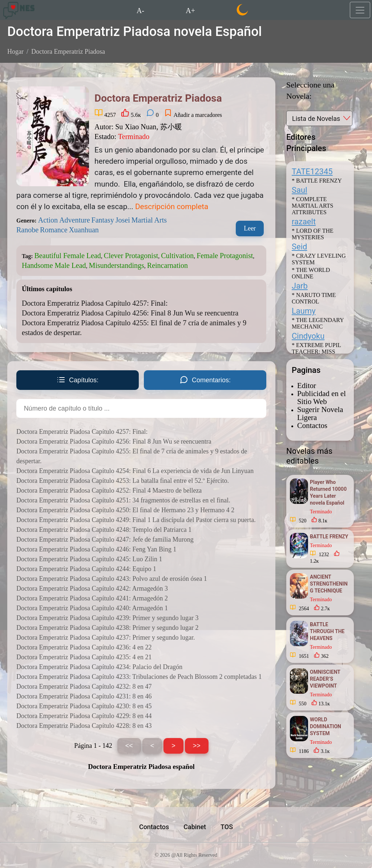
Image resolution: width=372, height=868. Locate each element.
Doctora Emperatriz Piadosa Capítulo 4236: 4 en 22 (84, 647)
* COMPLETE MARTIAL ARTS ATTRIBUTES (312, 206)
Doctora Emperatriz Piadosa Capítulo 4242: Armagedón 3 (92, 588)
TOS (227, 827)
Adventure (74, 220)
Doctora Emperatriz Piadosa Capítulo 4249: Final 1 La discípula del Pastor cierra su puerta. (136, 520)
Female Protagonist (225, 256)
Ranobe (27, 230)
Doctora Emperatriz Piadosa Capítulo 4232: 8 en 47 (84, 686)
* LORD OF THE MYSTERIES (313, 234)
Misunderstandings (117, 265)
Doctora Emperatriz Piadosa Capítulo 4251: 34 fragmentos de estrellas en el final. (123, 500)
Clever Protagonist (131, 256)
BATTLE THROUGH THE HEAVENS (327, 631)
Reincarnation (167, 265)
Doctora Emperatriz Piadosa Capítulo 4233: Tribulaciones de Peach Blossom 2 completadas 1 (139, 677)
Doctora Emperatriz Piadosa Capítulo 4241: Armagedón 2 (92, 598)
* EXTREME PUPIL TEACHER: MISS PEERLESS (316, 352)
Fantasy (103, 220)
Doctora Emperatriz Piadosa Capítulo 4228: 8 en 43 (84, 726)
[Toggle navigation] (360, 10)
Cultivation (177, 256)
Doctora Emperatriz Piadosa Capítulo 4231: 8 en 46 (84, 696)
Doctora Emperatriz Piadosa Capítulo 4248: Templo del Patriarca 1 (104, 530)
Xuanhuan (84, 230)
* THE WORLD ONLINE (311, 273)
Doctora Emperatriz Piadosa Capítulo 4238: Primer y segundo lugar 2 (107, 628)
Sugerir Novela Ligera (320, 413)
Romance (54, 230)
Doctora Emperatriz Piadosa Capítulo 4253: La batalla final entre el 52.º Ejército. (123, 481)
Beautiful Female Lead (68, 256)
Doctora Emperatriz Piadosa (68, 52)
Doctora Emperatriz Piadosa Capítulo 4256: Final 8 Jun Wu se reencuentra (130, 313)
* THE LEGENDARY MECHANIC (318, 323)
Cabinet (195, 827)
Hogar (15, 52)
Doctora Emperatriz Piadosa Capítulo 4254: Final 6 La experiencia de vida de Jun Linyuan (135, 471)
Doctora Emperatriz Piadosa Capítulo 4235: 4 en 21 (84, 657)
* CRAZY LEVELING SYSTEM (319, 259)
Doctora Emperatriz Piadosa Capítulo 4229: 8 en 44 (84, 716)
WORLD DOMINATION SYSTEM (325, 726)
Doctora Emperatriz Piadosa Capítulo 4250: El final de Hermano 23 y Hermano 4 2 (125, 510)
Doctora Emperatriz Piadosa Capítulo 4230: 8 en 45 (84, 706)
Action (48, 220)
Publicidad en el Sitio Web (322, 397)
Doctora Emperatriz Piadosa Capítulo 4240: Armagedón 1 (92, 608)
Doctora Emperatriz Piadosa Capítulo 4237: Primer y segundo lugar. (106, 637)
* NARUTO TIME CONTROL (314, 298)
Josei (123, 220)
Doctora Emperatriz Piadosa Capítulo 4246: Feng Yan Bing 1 (96, 549)
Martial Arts (149, 220)
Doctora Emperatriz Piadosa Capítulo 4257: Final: (95, 303)
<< (129, 746)
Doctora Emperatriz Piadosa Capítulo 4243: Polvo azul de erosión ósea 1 (112, 579)
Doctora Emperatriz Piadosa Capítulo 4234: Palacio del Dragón (99, 667)
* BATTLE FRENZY (317, 181)
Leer (250, 228)
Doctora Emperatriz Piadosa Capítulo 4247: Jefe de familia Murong (105, 539)
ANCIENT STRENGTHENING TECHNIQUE (329, 584)
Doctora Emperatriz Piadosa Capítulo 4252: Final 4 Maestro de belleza (109, 490)
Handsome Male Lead (54, 265)
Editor (307, 385)
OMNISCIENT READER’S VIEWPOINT (325, 679)
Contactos (312, 425)
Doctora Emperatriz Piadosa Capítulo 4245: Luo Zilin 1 (89, 559)
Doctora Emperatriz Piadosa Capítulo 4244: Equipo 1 (86, 569)
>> (197, 746)
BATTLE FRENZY (329, 537)
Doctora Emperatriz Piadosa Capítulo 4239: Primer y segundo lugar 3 (107, 618)
